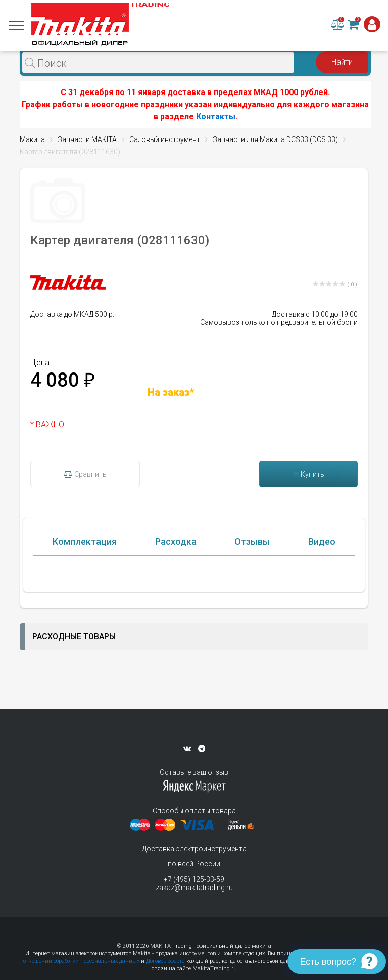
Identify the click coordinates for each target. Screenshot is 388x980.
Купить (308, 474)
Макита (32, 139)
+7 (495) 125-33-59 (194, 879)
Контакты (216, 116)
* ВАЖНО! (48, 424)
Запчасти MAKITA (87, 139)
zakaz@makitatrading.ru (194, 888)
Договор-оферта (165, 961)
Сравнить (85, 474)
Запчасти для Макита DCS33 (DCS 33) (275, 139)
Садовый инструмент (165, 139)
